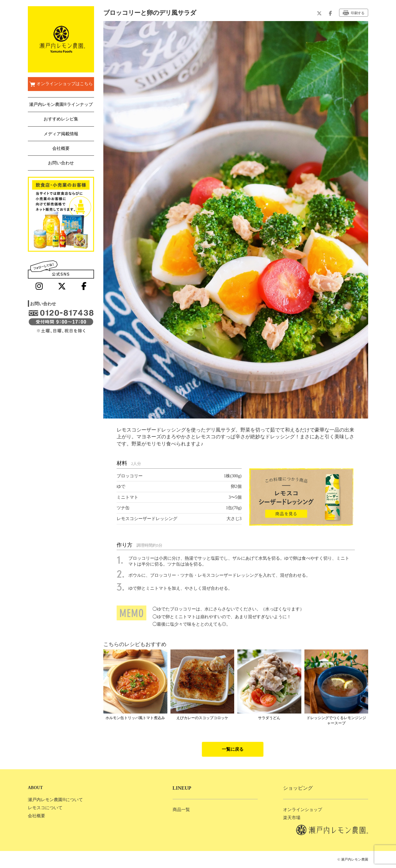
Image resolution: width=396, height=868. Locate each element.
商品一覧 (181, 810)
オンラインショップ (303, 810)
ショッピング (298, 788)
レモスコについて (45, 808)
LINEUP (182, 788)
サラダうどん (269, 718)
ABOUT (35, 788)
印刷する (354, 13)
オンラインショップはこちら (61, 84)
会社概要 (61, 148)
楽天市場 (292, 818)
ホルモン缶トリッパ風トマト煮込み (135, 718)
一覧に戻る (233, 749)
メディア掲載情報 (61, 134)
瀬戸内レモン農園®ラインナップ (61, 104)
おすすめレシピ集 (61, 119)
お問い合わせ (61, 163)
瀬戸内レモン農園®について (55, 800)
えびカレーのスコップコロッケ (202, 718)
